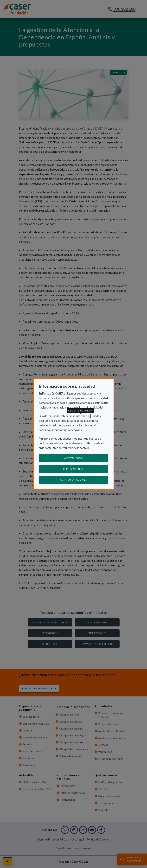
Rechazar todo (74, 469)
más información (80, 416)
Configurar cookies (84, 480)
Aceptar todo (73, 458)
